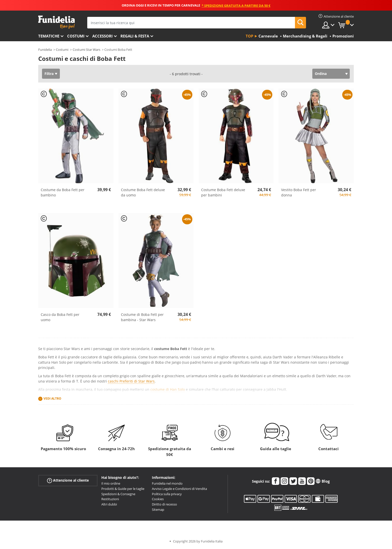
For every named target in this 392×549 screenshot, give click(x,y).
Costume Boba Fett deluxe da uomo (143, 192)
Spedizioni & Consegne (118, 494)
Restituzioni (110, 499)
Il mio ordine (111, 483)
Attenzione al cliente (68, 480)
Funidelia (45, 50)
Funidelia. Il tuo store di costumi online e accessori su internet (56, 22)
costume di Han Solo (168, 389)
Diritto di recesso (164, 504)
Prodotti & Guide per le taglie (123, 489)
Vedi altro (52, 398)
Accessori (102, 36)
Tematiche (49, 36)
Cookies (158, 499)
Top (249, 36)
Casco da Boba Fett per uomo (60, 317)
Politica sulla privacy (167, 494)
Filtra (49, 74)
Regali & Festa (135, 36)
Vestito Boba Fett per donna (299, 192)
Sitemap (158, 510)
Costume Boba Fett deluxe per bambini (223, 192)
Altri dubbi (109, 504)
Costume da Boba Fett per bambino (63, 192)
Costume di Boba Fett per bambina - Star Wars (142, 317)
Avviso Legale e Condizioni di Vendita (179, 489)
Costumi (76, 36)
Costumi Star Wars (86, 50)
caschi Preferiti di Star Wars (131, 381)
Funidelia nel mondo (167, 483)
